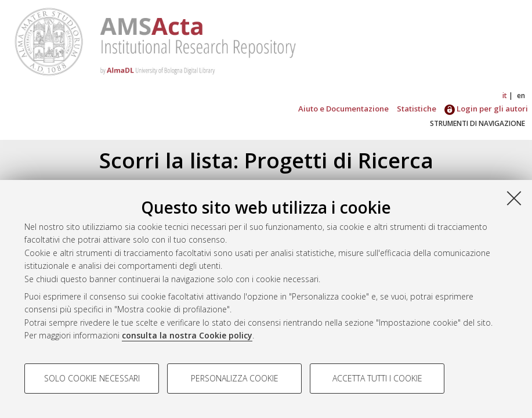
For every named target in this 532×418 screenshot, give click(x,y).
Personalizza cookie (235, 378)
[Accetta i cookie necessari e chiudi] (514, 198)
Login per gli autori (486, 109)
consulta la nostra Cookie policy (187, 335)
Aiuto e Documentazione (343, 109)
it (505, 96)
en (521, 96)
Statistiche (417, 109)
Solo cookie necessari (92, 378)
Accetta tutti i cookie (377, 378)
